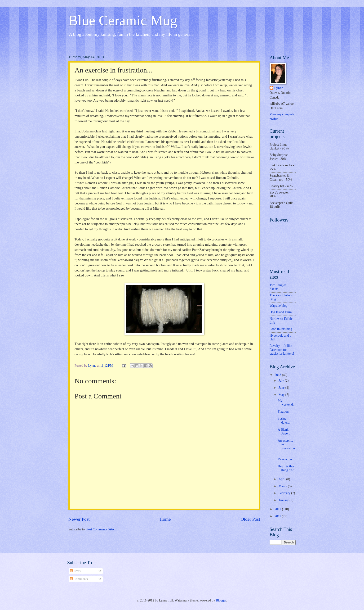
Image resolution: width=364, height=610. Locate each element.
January (284, 500)
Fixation (283, 412)
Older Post (250, 519)
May (282, 395)
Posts (75, 571)
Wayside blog (278, 306)
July (282, 381)
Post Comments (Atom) (102, 529)
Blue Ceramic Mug (123, 20)
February (285, 493)
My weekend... (286, 403)
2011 (278, 516)
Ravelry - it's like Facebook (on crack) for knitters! (282, 350)
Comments (79, 579)
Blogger (221, 600)
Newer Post (79, 519)
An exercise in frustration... (286, 446)
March (283, 486)
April (282, 479)
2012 (278, 509)
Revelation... (286, 459)
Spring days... (284, 420)
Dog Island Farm (281, 312)
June (282, 388)
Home (165, 519)
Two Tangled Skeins (278, 287)
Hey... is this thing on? (286, 468)
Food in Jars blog (281, 329)
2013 (278, 375)
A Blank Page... (284, 432)
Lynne (279, 88)
